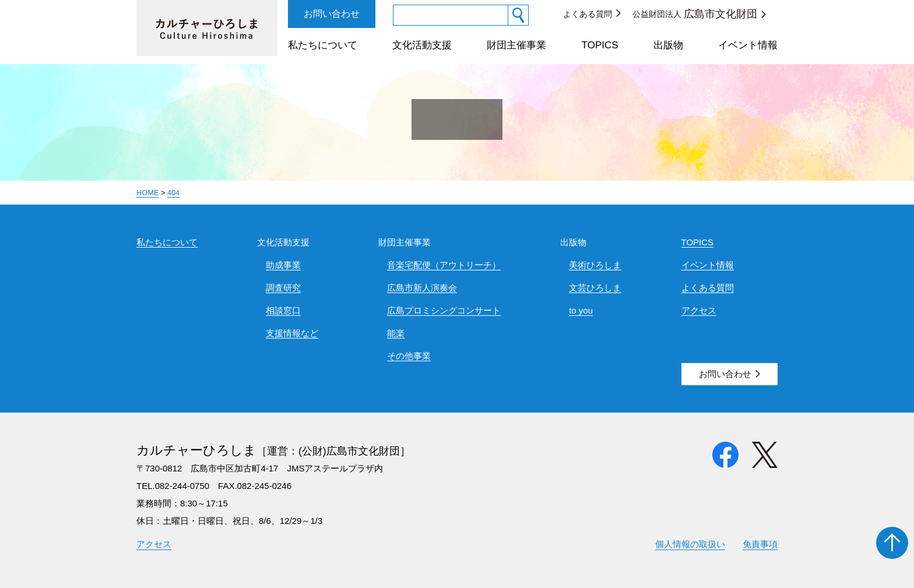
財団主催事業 (516, 45)
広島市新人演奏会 (422, 288)
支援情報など (292, 333)
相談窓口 (283, 310)
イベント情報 (748, 45)
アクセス (699, 310)
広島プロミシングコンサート (444, 310)
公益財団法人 (695, 14)
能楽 (396, 333)
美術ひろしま (595, 265)
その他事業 (409, 356)
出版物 (668, 45)
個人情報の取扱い (690, 544)
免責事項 (760, 544)
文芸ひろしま (595, 288)
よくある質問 (588, 14)
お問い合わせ (332, 14)
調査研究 (283, 288)
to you (581, 310)
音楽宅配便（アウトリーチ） (444, 265)
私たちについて (323, 45)
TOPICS (600, 45)
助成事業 (283, 265)
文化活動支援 (422, 45)
